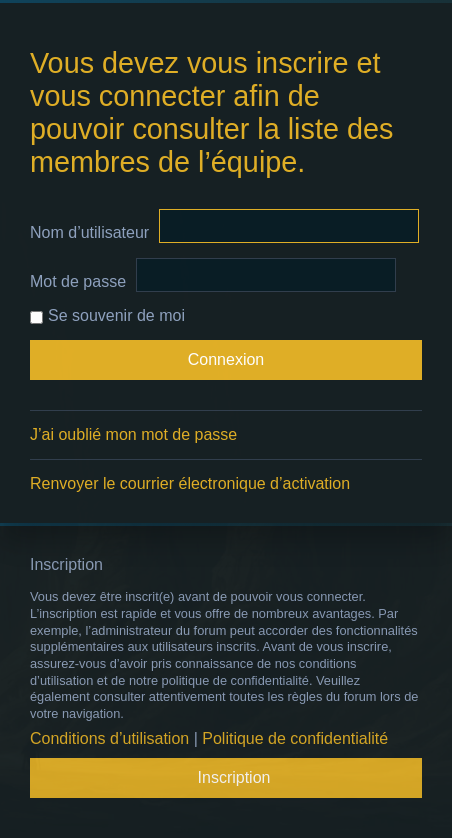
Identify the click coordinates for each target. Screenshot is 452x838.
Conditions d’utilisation (109, 738)
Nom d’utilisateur (89, 232)
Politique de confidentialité (295, 738)
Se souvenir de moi (107, 315)
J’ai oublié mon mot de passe (133, 434)
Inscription (234, 777)
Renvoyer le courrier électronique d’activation (190, 483)
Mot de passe (78, 281)
